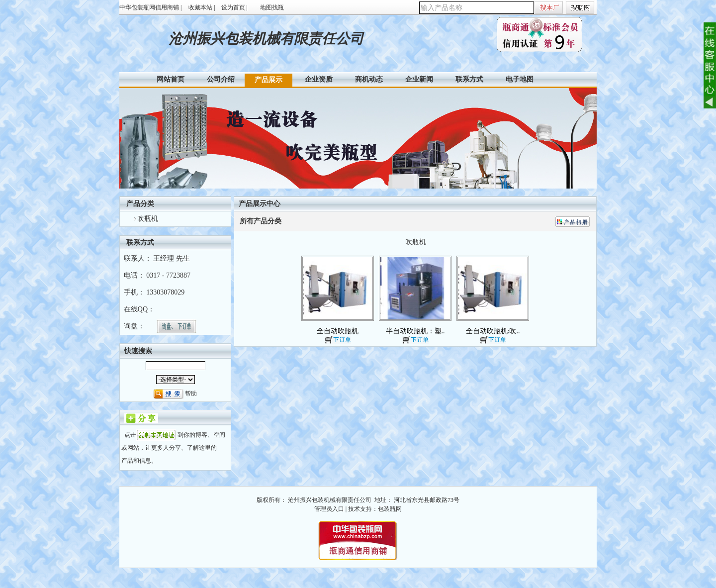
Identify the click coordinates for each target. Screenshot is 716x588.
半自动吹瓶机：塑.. (415, 331)
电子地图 (520, 79)
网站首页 (171, 79)
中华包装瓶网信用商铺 (149, 7)
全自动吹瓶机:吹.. (493, 331)
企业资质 (319, 79)
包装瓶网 (390, 509)
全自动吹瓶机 (338, 331)
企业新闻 (419, 79)
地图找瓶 (272, 7)
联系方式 (469, 79)
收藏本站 (200, 7)
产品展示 (268, 80)
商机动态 (369, 79)
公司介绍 (221, 79)
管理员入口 (329, 509)
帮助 (191, 393)
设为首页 (233, 7)
